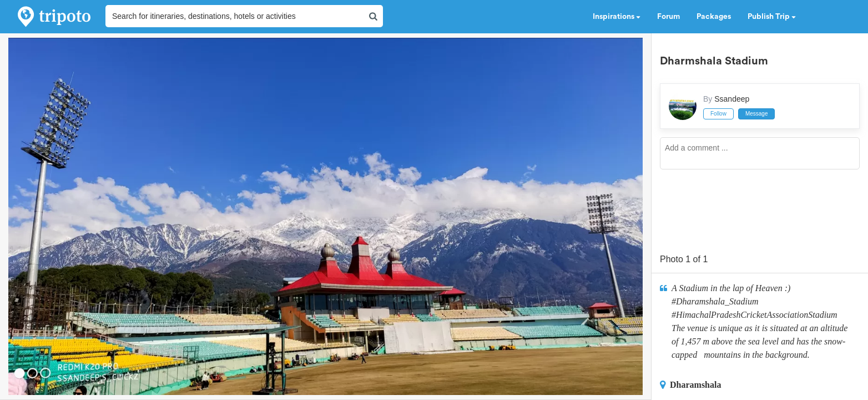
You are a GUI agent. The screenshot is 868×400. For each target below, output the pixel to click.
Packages (714, 17)
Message (757, 114)
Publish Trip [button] (772, 17)
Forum (668, 17)
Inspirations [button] (617, 17)
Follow (718, 114)
